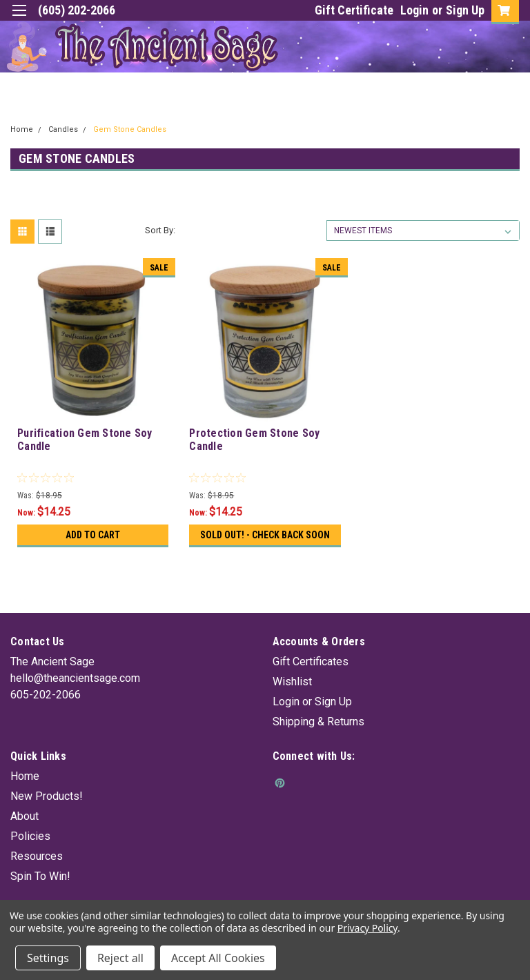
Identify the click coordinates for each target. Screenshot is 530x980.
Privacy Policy (367, 928)
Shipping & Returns (318, 722)
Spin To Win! (40, 876)
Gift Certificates (311, 661)
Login (414, 10)
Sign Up (465, 10)
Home (22, 129)
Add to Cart (93, 535)
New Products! (47, 796)
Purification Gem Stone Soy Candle (85, 440)
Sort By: (160, 230)
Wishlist (292, 682)
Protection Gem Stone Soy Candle (254, 440)
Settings (48, 958)
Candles (63, 129)
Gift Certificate (354, 10)
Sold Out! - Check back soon (265, 535)
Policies (30, 836)
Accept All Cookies (218, 958)
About (24, 816)
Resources (37, 856)
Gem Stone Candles (130, 129)
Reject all (120, 958)
